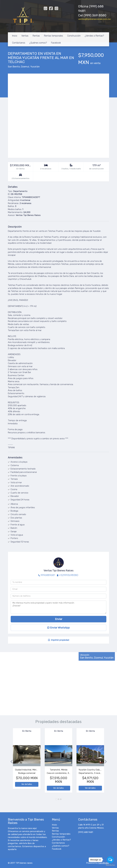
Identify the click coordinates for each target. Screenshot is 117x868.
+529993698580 (69, 575)
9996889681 (48, 575)
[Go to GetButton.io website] (110, 865)
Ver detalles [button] (27, 784)
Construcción (74, 36)
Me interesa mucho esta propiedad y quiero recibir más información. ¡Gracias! (58, 607)
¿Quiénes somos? (38, 43)
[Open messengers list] (110, 860)
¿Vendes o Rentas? (94, 36)
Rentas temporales (54, 36)
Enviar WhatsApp (58, 628)
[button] (10, 762)
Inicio (15, 36)
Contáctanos (19, 43)
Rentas (36, 36)
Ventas (25, 36)
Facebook (56, 43)
